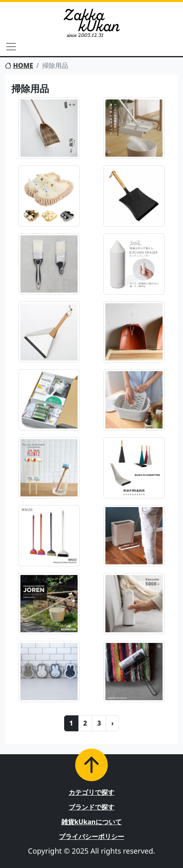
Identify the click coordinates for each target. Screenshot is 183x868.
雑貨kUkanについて (91, 822)
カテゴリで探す (91, 792)
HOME (19, 65)
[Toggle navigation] (11, 47)
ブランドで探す (91, 807)
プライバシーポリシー (91, 836)
